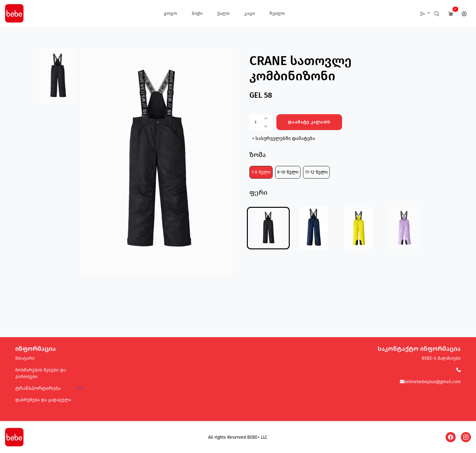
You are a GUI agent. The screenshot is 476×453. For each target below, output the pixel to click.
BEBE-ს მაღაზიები (441, 358)
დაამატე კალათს (309, 122)
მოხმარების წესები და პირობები (41, 373)
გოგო (170, 13)
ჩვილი (277, 13)
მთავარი (25, 358)
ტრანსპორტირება (38, 388)
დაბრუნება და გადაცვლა (43, 400)
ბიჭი (197, 13)
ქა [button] (423, 13)
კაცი (249, 13)
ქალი (223, 13)
